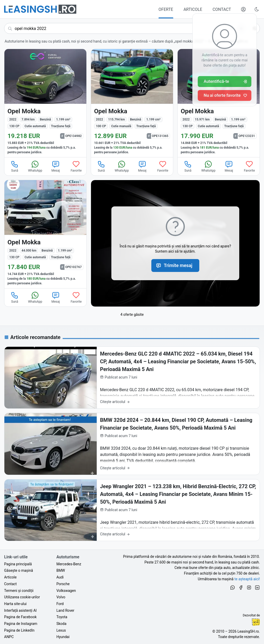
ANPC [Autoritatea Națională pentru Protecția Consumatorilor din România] (9, 637)
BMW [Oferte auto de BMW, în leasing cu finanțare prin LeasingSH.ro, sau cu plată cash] (61, 570)
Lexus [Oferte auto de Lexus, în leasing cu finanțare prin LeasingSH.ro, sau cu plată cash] (61, 630)
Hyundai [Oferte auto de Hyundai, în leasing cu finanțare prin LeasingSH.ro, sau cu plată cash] (63, 637)
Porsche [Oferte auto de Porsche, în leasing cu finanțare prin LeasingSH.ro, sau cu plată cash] (63, 584)
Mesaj (56, 166)
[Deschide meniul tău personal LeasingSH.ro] (243, 9)
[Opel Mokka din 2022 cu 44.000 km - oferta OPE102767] (45, 234)
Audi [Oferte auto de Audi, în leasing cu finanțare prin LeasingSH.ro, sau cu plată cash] (60, 577)
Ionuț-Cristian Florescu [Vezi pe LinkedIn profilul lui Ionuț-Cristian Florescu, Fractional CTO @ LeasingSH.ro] (256, 622)
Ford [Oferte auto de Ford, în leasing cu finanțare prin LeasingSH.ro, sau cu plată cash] (60, 604)
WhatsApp (35, 166)
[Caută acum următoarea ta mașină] (125, 28)
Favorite (76, 166)
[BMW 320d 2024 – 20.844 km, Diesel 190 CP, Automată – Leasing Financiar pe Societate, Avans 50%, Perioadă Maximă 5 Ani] (132, 444)
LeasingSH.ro (248, 631)
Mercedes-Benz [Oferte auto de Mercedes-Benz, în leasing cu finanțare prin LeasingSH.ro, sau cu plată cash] (69, 564)
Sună (15, 166)
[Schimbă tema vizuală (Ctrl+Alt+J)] (257, 9)
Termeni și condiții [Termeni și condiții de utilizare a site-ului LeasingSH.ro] (19, 591)
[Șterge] (232, 28)
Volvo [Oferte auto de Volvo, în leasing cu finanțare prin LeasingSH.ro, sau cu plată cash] (61, 597)
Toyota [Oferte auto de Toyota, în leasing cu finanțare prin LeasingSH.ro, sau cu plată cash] (62, 617)
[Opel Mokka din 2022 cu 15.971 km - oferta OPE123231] (219, 103)
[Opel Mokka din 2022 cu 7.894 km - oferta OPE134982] (45, 103)
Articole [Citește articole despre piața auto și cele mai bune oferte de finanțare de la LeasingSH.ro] (10, 577)
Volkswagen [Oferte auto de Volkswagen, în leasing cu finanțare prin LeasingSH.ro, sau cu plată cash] (66, 591)
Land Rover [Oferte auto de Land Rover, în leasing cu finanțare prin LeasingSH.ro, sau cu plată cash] (65, 610)
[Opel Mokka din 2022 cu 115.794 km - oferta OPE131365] (132, 103)
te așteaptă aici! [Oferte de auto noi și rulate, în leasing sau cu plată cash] (247, 579)
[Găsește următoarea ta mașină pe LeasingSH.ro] (40, 9)
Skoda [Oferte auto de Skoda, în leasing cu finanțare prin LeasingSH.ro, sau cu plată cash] (61, 624)
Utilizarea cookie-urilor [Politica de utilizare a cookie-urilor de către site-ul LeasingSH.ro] (22, 597)
